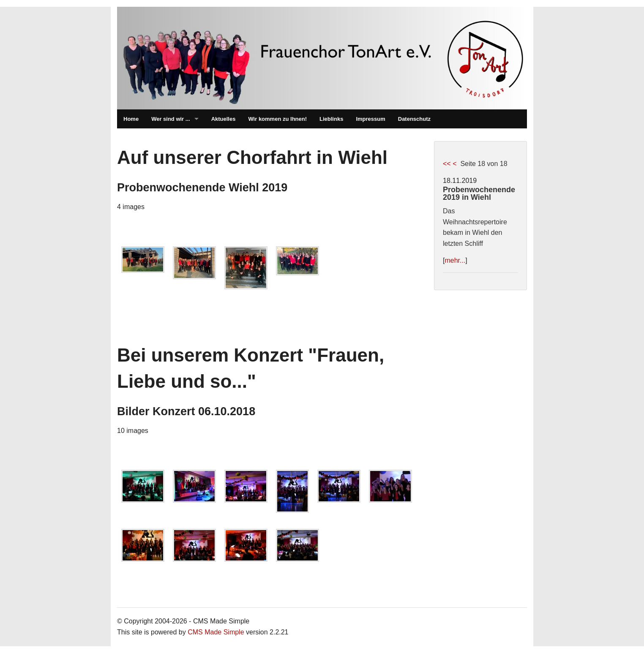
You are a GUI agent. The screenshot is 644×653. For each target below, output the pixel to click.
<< (447, 164)
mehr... (455, 260)
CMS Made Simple (216, 632)
